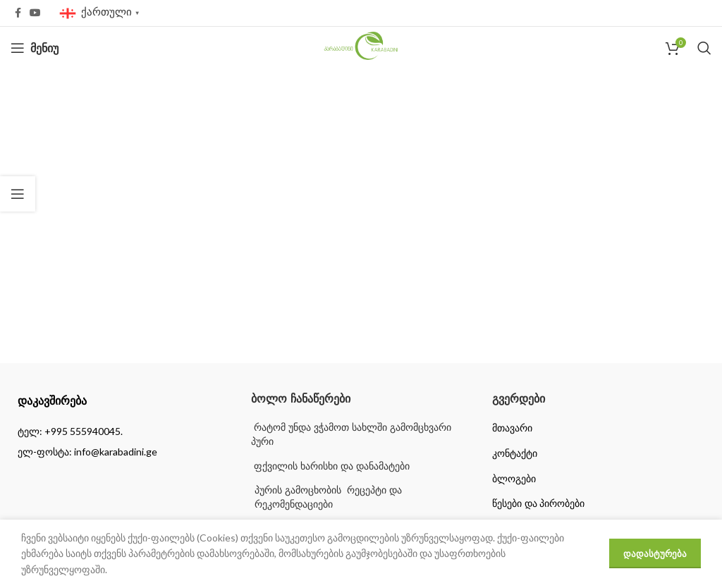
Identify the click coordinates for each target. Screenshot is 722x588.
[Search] (704, 48)
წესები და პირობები (539, 503)
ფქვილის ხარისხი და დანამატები (330, 466)
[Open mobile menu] (35, 48)
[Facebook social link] (18, 13)
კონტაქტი (515, 453)
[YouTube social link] (35, 13)
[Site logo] (361, 47)
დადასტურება (655, 553)
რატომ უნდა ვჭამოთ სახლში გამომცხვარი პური (351, 434)
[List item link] (120, 431)
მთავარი (512, 428)
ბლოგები (514, 479)
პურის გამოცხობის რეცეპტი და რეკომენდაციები (328, 497)
